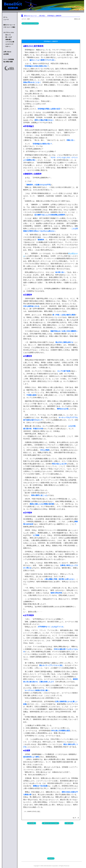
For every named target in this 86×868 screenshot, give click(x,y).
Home (51, 858)
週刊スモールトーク (9, 25)
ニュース (6, 19)
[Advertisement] (38, 32)
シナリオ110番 (10, 42)
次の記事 (31, 823)
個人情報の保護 (8, 62)
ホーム (5, 17)
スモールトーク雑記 (9, 27)
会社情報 (6, 54)
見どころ (8, 35)
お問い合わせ (7, 52)
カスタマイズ (9, 44)
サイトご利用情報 (9, 59)
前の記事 (69, 823)
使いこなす (9, 37)
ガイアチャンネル (9, 33)
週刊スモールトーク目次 (30, 23)
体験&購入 (8, 39)
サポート (8, 46)
